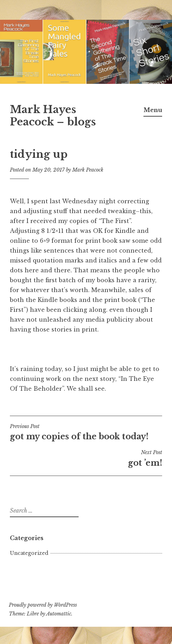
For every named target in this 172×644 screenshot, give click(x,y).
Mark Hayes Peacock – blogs (53, 116)
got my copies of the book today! (86, 432)
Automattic (59, 614)
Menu (153, 110)
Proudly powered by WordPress (43, 605)
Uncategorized (29, 553)
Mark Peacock (88, 170)
